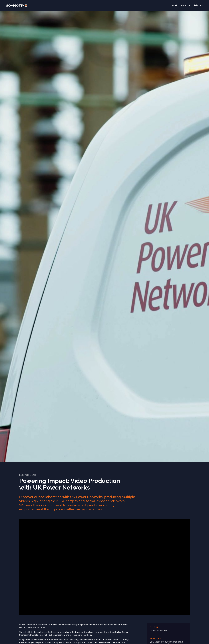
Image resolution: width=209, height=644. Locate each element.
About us (186, 5)
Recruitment (28, 475)
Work (175, 5)
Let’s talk (198, 5)
